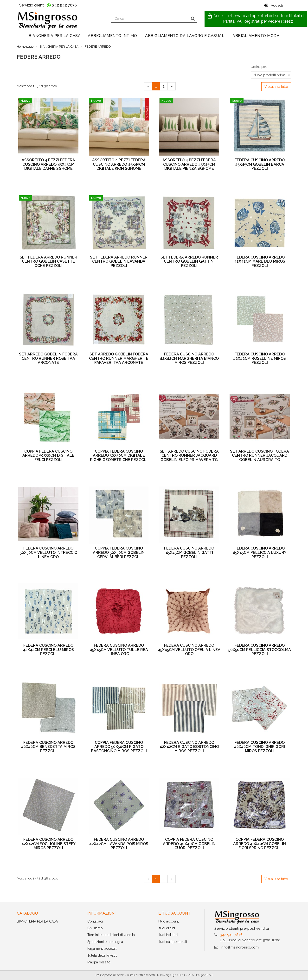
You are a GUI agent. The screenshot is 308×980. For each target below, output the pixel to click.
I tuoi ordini (166, 928)
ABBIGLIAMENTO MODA (256, 36)
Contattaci (95, 921)
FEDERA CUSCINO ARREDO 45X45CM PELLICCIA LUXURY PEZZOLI (260, 552)
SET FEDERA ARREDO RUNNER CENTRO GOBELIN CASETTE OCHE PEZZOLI (48, 261)
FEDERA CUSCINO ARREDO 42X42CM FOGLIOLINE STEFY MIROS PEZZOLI (48, 844)
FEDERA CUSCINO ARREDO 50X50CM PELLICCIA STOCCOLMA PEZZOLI (260, 650)
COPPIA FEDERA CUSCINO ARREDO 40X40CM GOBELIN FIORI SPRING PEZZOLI (260, 844)
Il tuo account (168, 921)
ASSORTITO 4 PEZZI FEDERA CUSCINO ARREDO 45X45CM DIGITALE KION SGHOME (119, 164)
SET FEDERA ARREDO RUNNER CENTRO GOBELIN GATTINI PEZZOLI (189, 261)
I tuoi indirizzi (168, 935)
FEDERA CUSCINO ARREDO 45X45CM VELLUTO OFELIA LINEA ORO (189, 650)
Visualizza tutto (276, 87)
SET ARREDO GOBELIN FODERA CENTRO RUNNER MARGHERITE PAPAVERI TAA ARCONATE (119, 358)
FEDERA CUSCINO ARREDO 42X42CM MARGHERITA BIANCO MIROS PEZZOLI (189, 358)
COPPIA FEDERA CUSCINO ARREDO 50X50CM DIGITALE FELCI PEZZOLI (48, 455)
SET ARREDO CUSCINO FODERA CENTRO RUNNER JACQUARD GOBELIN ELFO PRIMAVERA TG (189, 455)
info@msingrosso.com (240, 947)
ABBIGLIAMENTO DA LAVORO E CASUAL (185, 36)
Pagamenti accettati (102, 948)
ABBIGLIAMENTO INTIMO (112, 36)
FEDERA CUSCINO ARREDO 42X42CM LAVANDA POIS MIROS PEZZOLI (119, 844)
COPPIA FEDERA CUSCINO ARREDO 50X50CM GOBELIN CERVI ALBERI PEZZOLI (119, 552)
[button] (256, 19)
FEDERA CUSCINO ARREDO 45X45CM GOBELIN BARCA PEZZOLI (260, 164)
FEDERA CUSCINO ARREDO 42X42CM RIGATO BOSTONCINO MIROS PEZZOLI (189, 747)
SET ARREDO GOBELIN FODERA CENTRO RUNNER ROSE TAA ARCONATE (48, 358)
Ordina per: (259, 67)
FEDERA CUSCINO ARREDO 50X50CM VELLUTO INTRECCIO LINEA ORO (48, 552)
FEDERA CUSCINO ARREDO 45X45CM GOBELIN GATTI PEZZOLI (189, 552)
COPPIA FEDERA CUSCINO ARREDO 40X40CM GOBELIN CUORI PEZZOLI (189, 844)
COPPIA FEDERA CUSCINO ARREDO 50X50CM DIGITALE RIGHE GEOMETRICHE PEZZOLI (119, 455)
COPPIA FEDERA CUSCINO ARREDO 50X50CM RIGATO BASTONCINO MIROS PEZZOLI (119, 747)
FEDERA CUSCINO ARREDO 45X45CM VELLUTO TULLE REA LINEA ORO (119, 650)
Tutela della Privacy (102, 955)
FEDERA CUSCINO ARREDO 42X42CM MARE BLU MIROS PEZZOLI (260, 261)
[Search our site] (150, 19)
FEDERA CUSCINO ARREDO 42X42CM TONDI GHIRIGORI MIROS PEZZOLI (260, 747)
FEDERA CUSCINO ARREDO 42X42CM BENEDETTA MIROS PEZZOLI (48, 747)
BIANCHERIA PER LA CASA (55, 36)
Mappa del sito (99, 962)
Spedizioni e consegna (105, 942)
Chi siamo (95, 928)
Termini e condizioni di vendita (111, 935)
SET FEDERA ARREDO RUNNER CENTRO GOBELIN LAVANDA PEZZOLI (119, 261)
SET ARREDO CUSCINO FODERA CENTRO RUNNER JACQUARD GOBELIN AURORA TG (260, 455)
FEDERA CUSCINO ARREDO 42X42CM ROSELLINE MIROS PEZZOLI (260, 358)
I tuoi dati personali (172, 942)
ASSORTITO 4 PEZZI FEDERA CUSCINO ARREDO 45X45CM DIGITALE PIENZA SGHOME (189, 164)
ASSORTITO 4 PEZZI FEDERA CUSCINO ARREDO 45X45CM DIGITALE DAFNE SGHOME (48, 164)
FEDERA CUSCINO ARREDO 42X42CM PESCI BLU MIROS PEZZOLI (48, 650)
